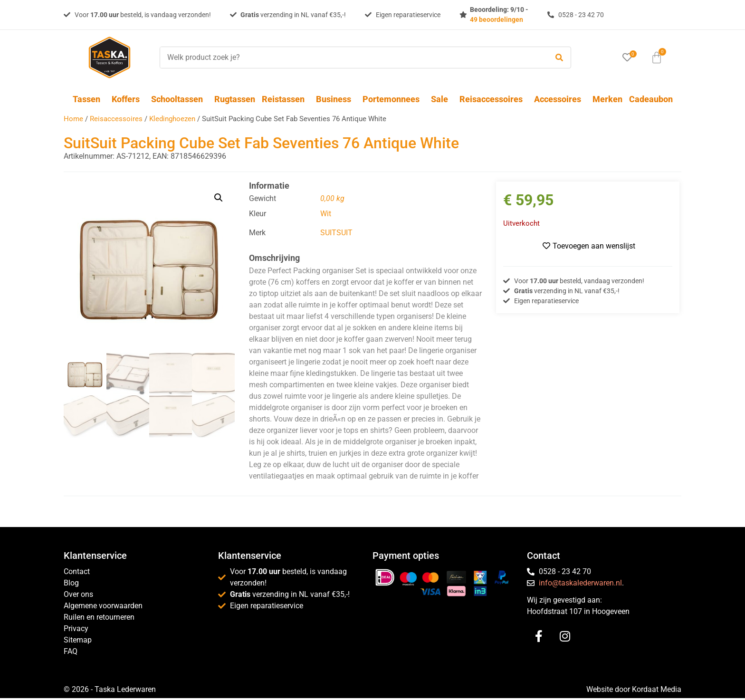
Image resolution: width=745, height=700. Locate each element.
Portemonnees (393, 99)
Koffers (128, 99)
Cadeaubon (651, 99)
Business (336, 99)
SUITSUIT (336, 233)
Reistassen (286, 99)
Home (73, 119)
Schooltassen (179, 99)
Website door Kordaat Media (634, 689)
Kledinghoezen (172, 119)
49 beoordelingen (497, 19)
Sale (442, 99)
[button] (219, 198)
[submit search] (559, 58)
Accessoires (560, 99)
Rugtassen (235, 99)
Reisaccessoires (493, 99)
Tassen (89, 99)
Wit (326, 214)
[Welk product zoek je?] (352, 58)
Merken (607, 99)
